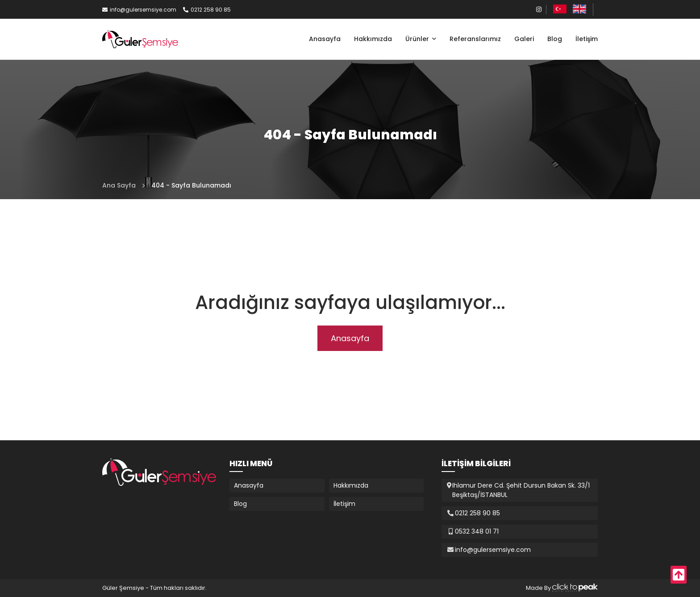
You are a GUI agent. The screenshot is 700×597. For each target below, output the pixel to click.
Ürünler (418, 39)
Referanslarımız (475, 39)
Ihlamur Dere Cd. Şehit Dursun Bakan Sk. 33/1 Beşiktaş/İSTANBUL (521, 490)
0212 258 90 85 (207, 10)
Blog (555, 39)
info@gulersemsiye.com (139, 10)
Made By (562, 588)
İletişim (587, 39)
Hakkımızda (373, 39)
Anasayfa (325, 39)
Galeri (524, 39)
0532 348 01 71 (477, 531)
